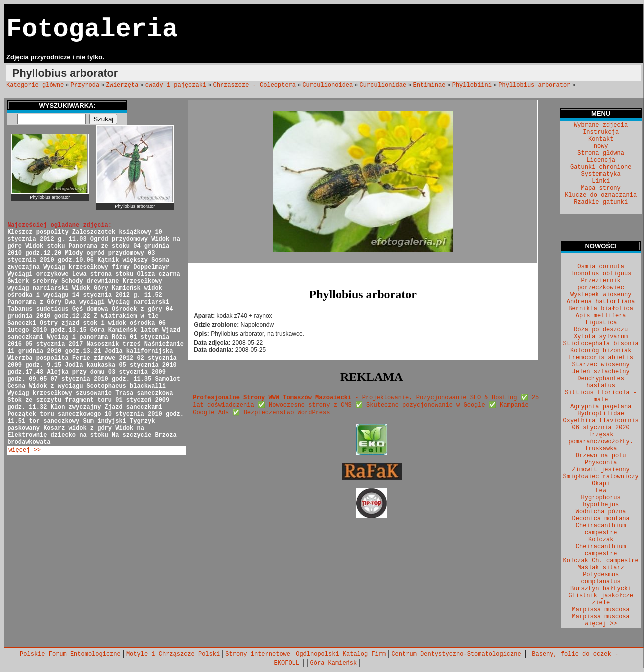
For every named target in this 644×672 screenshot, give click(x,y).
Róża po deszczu (601, 330)
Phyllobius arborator (534, 85)
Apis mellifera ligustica (601, 319)
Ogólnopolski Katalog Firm (341, 654)
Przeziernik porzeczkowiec (601, 284)
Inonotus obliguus (601, 274)
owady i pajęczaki (176, 85)
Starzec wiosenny (601, 365)
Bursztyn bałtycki (601, 589)
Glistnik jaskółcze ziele (601, 599)
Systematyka (601, 174)
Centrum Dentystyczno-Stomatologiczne (458, 654)
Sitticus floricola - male (601, 396)
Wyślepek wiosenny (601, 295)
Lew (601, 491)
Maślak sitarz (601, 568)
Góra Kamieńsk (334, 663)
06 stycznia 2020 (601, 428)
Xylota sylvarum (601, 337)
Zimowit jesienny (601, 470)
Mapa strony (601, 188)
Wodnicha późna (601, 512)
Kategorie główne (35, 85)
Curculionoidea (328, 85)
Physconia (601, 463)
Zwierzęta (123, 85)
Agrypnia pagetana (601, 407)
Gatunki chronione (601, 167)
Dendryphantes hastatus (601, 382)
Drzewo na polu (601, 456)
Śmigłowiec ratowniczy (601, 477)
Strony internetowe (258, 654)
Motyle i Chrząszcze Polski (173, 654)
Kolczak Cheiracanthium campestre (601, 547)
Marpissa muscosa (601, 610)
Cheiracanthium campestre (601, 529)
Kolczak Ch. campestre (601, 561)
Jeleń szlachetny (601, 372)
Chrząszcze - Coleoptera (254, 85)
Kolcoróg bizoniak (601, 351)
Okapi (601, 484)
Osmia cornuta (601, 267)
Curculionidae (383, 85)
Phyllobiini (472, 85)
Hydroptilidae (601, 414)
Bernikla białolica (601, 309)
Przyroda (85, 85)
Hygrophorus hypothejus (601, 501)
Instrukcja (601, 132)
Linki (601, 181)
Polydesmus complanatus (601, 578)
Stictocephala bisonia (601, 344)
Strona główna (601, 153)
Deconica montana (601, 519)
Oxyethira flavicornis (601, 421)
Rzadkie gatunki (601, 202)
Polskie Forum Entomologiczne (70, 654)
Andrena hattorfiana (601, 302)
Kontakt (601, 139)
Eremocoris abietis (601, 358)
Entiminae (430, 85)
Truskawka (601, 449)
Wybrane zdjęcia (601, 125)
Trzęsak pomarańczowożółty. (601, 438)
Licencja (601, 160)
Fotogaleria (92, 30)
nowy (601, 146)
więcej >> (25, 450)
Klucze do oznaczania (601, 195)
